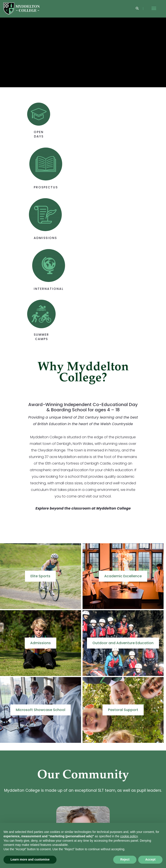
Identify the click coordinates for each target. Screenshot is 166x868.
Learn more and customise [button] (30, 859)
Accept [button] (150, 859)
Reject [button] (125, 859)
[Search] (137, 9)
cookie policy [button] (129, 836)
